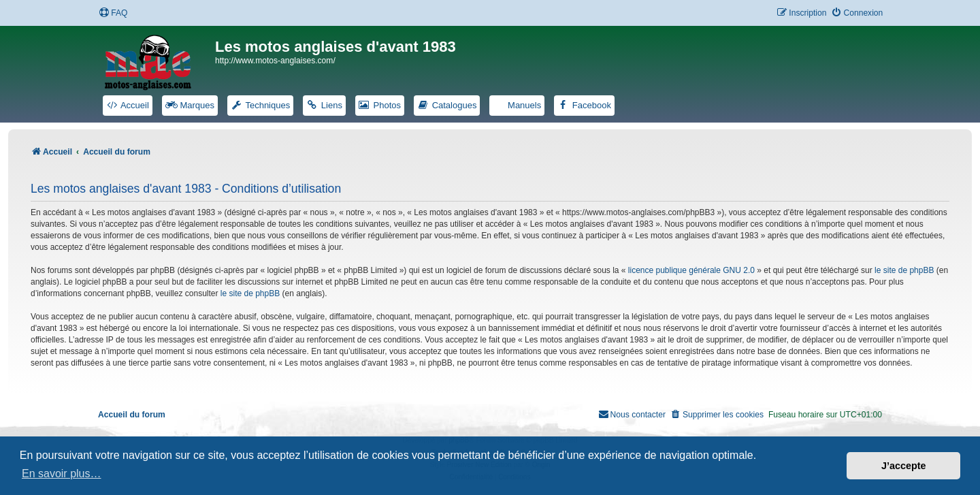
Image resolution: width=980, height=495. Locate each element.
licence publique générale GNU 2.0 (691, 270)
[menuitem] (113, 13)
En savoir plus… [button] (62, 474)
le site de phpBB (904, 270)
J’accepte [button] (904, 466)
